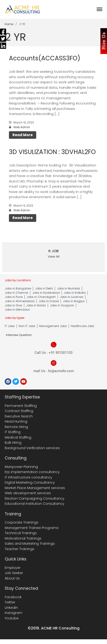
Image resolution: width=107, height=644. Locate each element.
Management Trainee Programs (32, 528)
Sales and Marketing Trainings (30, 544)
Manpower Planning (21, 467)
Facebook (13, 597)
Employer (13, 568)
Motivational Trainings (23, 538)
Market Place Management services (35, 488)
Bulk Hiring (13, 443)
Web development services (28, 493)
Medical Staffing (18, 437)
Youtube (12, 618)
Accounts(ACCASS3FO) (45, 58)
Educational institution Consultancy (34, 504)
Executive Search (19, 416)
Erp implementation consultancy (32, 472)
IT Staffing (13, 432)
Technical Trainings (21, 533)
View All (54, 256)
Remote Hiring (16, 427)
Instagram (14, 613)
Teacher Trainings (20, 549)
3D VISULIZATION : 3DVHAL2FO (52, 152)
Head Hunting (16, 421)
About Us (12, 578)
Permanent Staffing (21, 406)
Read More (23, 135)
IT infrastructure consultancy (28, 477)
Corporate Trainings (22, 522)
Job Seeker (14, 573)
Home (9, 24)
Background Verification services (32, 448)
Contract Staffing (19, 411)
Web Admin (22, 127)
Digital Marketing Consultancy (30, 482)
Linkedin (11, 608)
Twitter (10, 602)
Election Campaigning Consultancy (35, 498)
